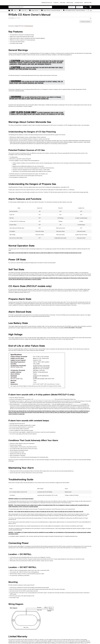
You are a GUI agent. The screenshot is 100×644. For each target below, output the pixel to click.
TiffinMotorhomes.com (47, 3)
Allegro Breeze (34, 10)
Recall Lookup (70, 3)
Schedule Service (79, 3)
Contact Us (56, 3)
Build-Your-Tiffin (88, 3)
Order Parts (63, 3)
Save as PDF (91, 18)
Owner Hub (23, 10)
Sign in (86, 7)
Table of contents (86, 22)
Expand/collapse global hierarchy (10, 10)
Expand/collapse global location (91, 10)
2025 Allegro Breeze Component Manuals (74, 10)
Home (14, 10)
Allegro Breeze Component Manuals (51, 10)
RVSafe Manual (29, 26)
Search (10, 7)
